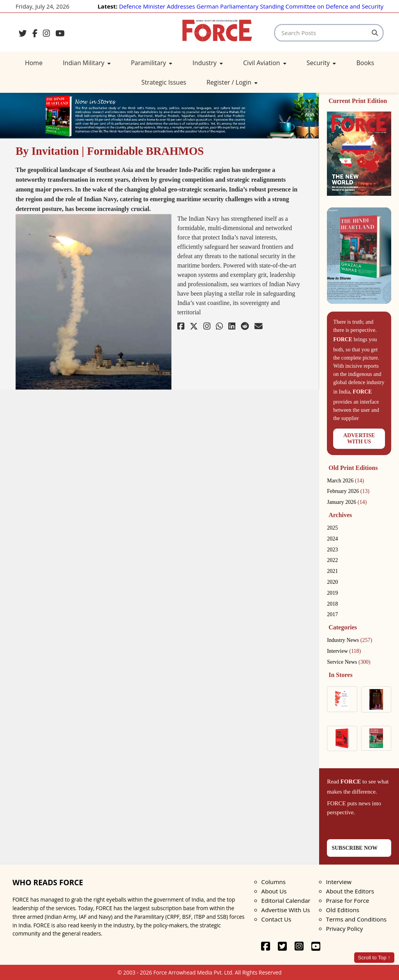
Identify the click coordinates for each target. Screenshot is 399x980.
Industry (208, 63)
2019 (332, 593)
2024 (332, 539)
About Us (274, 891)
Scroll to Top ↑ (374, 958)
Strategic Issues (164, 82)
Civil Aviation (265, 63)
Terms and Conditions (356, 919)
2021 (332, 571)
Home (34, 63)
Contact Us (276, 919)
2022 (332, 560)
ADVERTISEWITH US (359, 439)
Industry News (350, 640)
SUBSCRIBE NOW (355, 848)
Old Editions (343, 910)
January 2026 (347, 502)
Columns (274, 882)
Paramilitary (152, 63)
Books (365, 63)
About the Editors (350, 891)
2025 (332, 528)
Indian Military (87, 63)
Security (321, 63)
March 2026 (345, 481)
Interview (344, 651)
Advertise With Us (286, 910)
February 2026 (348, 491)
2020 (332, 582)
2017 (332, 614)
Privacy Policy (345, 929)
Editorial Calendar (286, 900)
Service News (349, 662)
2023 (332, 550)
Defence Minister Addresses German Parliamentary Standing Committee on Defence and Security (251, 6)
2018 (332, 604)
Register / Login (232, 82)
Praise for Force (348, 900)
